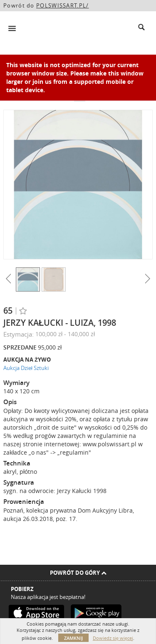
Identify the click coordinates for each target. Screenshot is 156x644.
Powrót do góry (78, 573)
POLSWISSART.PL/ (63, 5)
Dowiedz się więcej (113, 638)
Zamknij (73, 638)
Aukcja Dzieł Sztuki (26, 368)
